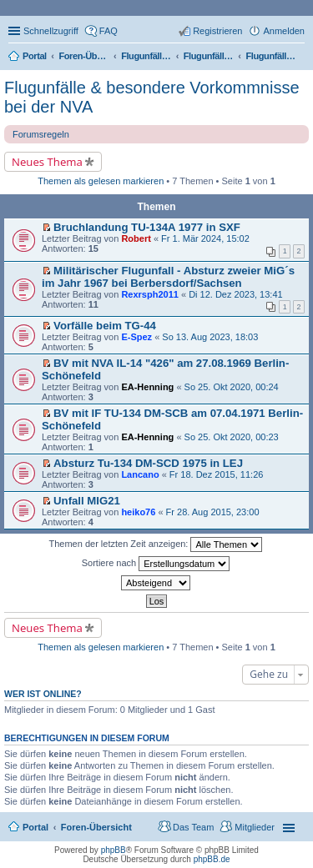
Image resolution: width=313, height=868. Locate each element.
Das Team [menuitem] (193, 827)
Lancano (140, 474)
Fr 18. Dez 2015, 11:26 (217, 474)
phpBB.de (212, 859)
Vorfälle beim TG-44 (105, 326)
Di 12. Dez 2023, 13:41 (236, 294)
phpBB (114, 850)
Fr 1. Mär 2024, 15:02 (205, 238)
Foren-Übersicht (96, 827)
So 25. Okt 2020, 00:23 (232, 437)
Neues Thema (47, 162)
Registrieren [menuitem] (217, 31)
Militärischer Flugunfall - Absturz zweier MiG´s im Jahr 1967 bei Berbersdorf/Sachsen (168, 277)
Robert (136, 238)
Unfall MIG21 (87, 501)
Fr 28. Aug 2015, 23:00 (213, 512)
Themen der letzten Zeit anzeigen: (156, 544)
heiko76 (138, 512)
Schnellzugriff (51, 31)
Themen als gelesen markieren (101, 181)
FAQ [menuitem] (109, 31)
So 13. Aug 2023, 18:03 (210, 337)
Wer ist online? (43, 694)
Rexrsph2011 (150, 294)
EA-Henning (147, 387)
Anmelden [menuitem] (284, 31)
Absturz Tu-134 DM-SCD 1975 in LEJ (148, 463)
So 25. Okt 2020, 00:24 (232, 387)
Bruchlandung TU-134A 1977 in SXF (147, 227)
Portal (35, 56)
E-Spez (136, 337)
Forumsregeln (41, 134)
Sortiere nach (156, 564)
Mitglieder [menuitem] (255, 827)
